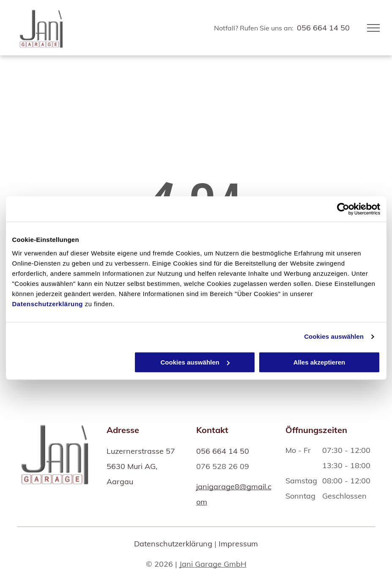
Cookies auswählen (334, 336)
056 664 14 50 (323, 28)
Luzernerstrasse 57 (141, 451)
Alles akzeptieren (319, 362)
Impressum (238, 544)
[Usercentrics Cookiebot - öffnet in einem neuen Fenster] (343, 209)
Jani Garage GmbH (213, 564)
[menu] (373, 28)
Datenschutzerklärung (48, 304)
